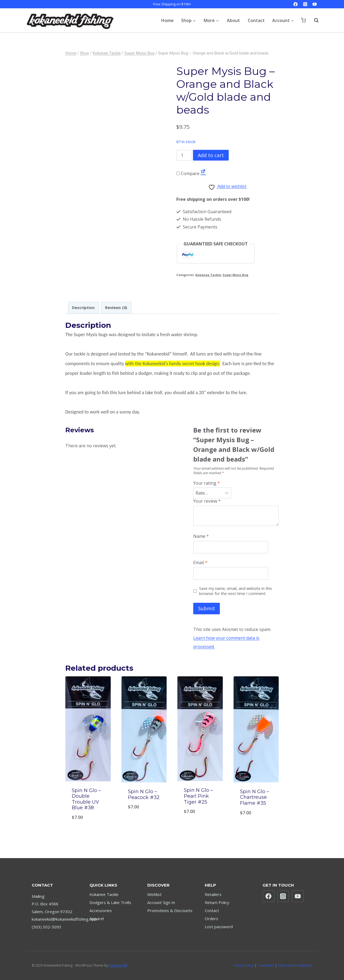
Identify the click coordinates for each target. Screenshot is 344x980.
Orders (212, 919)
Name (201, 536)
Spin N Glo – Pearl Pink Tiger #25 (198, 796)
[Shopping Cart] (303, 20)
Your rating (207, 483)
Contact (256, 20)
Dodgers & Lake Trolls (110, 902)
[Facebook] (296, 4)
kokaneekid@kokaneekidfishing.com (64, 919)
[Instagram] (305, 4)
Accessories (101, 910)
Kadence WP (118, 965)
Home (167, 20)
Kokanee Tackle (208, 275)
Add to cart (211, 155)
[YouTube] (315, 4)
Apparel (97, 919)
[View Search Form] (314, 20)
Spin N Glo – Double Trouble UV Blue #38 (86, 799)
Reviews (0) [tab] (116, 308)
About (233, 20)
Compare (188, 173)
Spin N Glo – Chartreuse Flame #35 (255, 797)
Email (200, 563)
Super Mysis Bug (235, 275)
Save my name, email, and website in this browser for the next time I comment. (236, 591)
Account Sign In (161, 902)
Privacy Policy (243, 965)
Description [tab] (83, 308)
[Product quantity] (184, 155)
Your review (207, 501)
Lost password (219, 927)
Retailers (213, 894)
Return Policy (217, 902)
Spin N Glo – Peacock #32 (144, 794)
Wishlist (154, 894)
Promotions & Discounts (170, 910)
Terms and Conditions (295, 965)
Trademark (266, 965)
